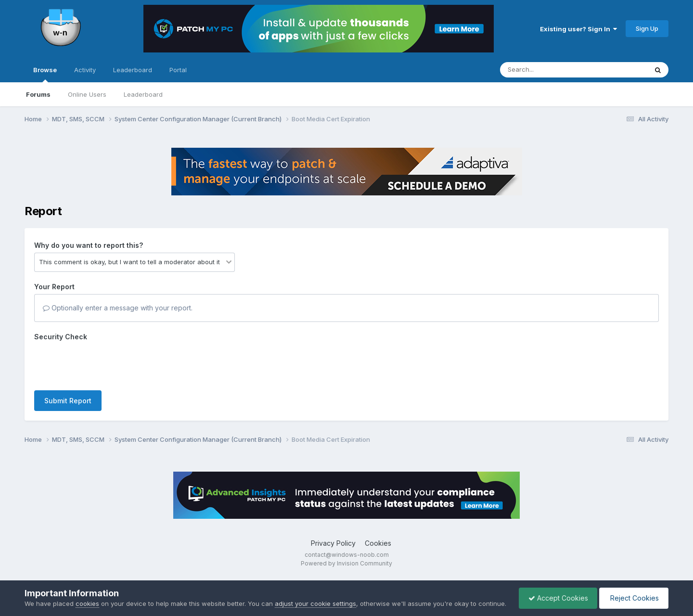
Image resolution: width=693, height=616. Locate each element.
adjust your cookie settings (315, 594)
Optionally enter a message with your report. (118, 308)
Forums (38, 94)
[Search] (547, 70)
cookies (87, 594)
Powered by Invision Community (346, 563)
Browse (45, 74)
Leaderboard (143, 94)
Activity (85, 70)
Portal (178, 70)
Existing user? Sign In (578, 29)
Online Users (87, 94)
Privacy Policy (333, 543)
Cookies (378, 543)
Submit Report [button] (68, 401)
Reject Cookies (633, 593)
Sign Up (647, 28)
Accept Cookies (556, 593)
